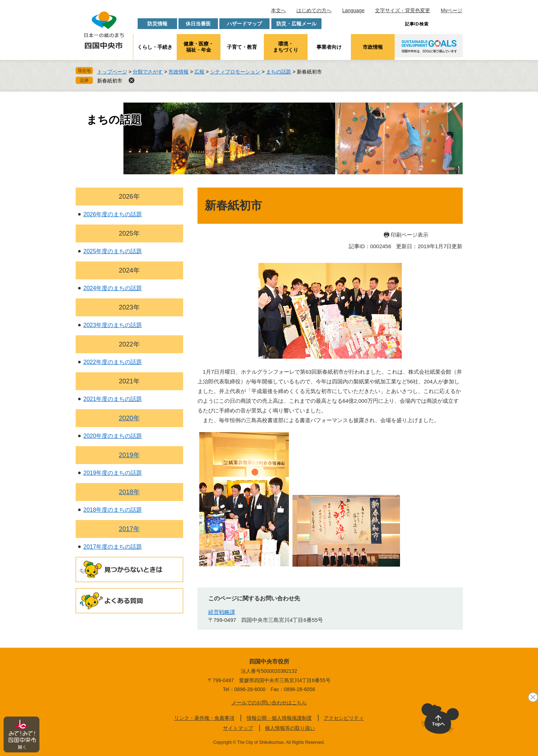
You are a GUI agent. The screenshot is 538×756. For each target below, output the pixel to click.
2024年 (129, 270)
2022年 (129, 344)
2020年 (129, 418)
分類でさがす (148, 72)
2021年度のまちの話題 (113, 399)
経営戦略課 (222, 612)
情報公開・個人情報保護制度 (279, 718)
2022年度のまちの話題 (113, 362)
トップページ (112, 72)
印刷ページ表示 (410, 235)
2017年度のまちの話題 (113, 547)
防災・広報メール (296, 24)
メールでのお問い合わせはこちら (269, 703)
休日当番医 (198, 24)
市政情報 (373, 47)
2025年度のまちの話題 (113, 251)
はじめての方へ (314, 10)
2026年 (129, 197)
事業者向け (329, 47)
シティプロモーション (235, 72)
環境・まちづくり (286, 47)
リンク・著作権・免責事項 (204, 718)
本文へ (278, 10)
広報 (199, 72)
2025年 (129, 233)
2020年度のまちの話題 (113, 436)
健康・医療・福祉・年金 (199, 47)
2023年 (129, 307)
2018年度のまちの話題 (113, 510)
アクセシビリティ (344, 718)
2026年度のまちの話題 (113, 214)
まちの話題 (278, 72)
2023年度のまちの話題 (113, 325)
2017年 (129, 529)
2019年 (129, 455)
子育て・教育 (242, 47)
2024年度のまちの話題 (113, 288)
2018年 (129, 492)
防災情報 (157, 24)
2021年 (129, 381)
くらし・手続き (155, 47)
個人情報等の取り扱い (290, 728)
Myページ (452, 10)
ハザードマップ (244, 24)
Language (353, 10)
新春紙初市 (110, 81)
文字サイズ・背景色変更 (403, 10)
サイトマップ (238, 728)
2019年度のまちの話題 (113, 473)
